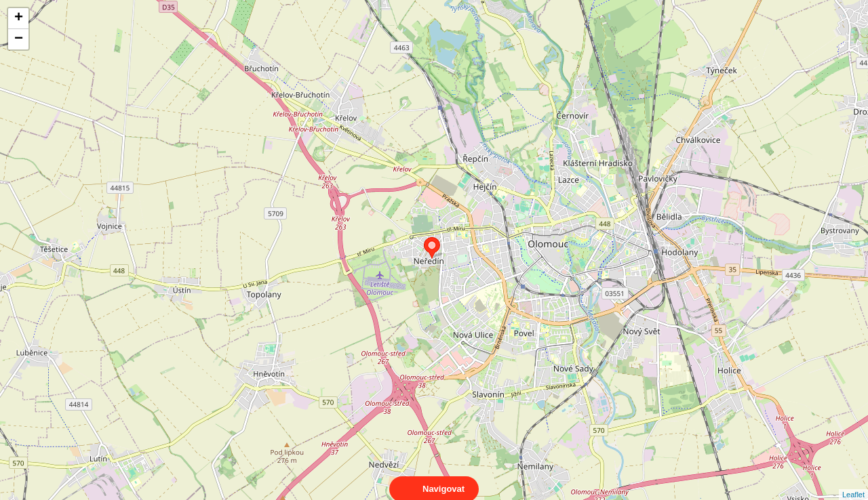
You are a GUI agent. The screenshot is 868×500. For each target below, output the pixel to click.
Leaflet (853, 482)
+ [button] (19, 18)
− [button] (19, 39)
